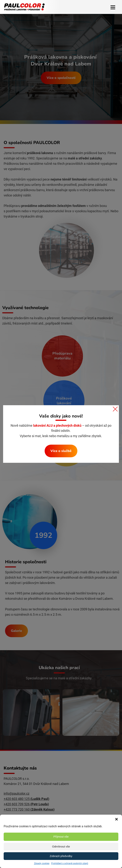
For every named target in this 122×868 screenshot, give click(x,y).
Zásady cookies (42, 863)
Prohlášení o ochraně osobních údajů (70, 863)
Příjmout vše (61, 837)
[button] (117, 819)
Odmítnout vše (61, 846)
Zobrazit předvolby (61, 856)
